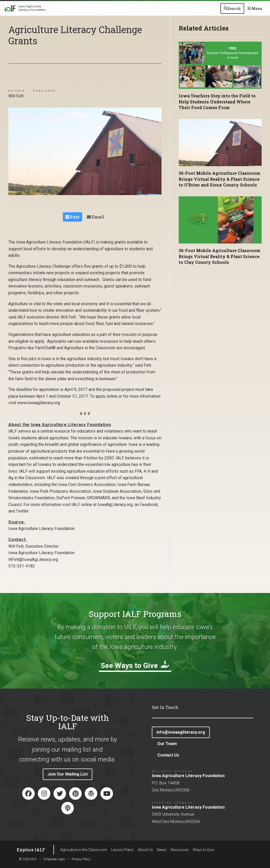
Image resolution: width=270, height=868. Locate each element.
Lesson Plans (122, 850)
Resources (180, 850)
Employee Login (54, 859)
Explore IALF (31, 850)
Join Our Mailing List (68, 774)
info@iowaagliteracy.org (181, 732)
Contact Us (168, 755)
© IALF (28, 859)
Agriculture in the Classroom (84, 850)
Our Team (167, 744)
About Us (145, 850)
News (162, 850)
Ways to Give (203, 850)
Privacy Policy (81, 859)
